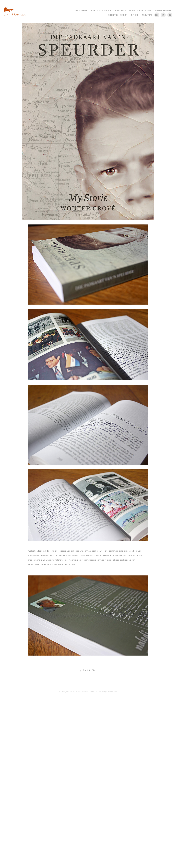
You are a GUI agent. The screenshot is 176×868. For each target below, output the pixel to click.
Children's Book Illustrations (108, 10)
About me (147, 15)
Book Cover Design (140, 10)
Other (134, 15)
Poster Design (163, 10)
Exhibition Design (118, 15)
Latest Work (81, 10)
